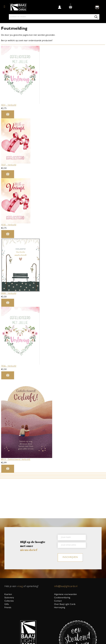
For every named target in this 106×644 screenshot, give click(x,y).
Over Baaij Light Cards (65, 604)
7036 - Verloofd (9, 366)
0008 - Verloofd (9, 294)
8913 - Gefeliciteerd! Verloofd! (16, 460)
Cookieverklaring (62, 598)
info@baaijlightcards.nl (66, 587)
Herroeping (60, 608)
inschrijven (70, 558)
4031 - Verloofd (9, 105)
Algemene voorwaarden (65, 595)
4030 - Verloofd (9, 225)
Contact (58, 601)
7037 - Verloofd (9, 165)
